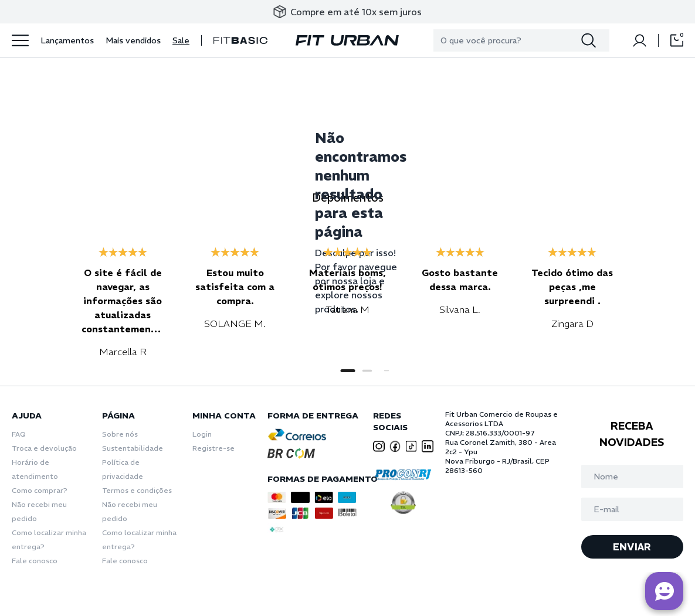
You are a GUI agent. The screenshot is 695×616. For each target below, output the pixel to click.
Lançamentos (67, 40)
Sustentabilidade (133, 448)
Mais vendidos (133, 40)
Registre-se (213, 448)
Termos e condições (137, 490)
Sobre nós (120, 434)
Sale (181, 40)
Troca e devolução (44, 448)
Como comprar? (40, 490)
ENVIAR (632, 547)
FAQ (19, 434)
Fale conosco (35, 561)
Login (202, 434)
